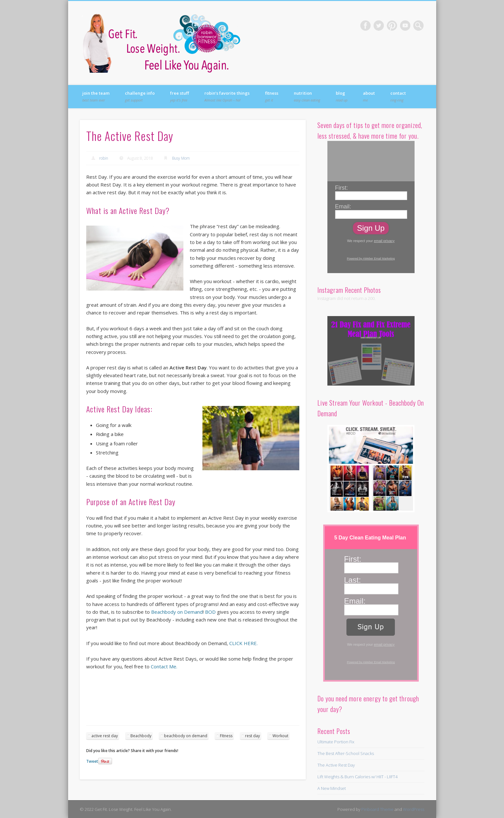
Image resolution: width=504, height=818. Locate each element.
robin (104, 158)
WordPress (414, 809)
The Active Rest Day (336, 765)
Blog (342, 96)
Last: (353, 580)
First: (342, 188)
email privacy (384, 241)
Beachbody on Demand (177, 612)
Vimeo (405, 26)
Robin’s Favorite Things (227, 96)
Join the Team (96, 96)
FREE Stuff (180, 96)
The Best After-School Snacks (346, 753)
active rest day (105, 736)
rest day (252, 736)
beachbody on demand (186, 736)
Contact (398, 96)
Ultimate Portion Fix (336, 742)
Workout (280, 736)
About (369, 96)
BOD (210, 612)
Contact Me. (164, 666)
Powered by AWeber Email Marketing (371, 259)
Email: (343, 207)
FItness (226, 736)
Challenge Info (140, 96)
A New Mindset (332, 788)
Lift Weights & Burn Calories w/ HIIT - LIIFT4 (357, 777)
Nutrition (307, 96)
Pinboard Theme (377, 809)
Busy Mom (181, 158)
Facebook (365, 26)
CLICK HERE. (243, 643)
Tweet (92, 761)
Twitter (379, 26)
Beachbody (141, 736)
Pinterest (392, 26)
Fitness (272, 96)
